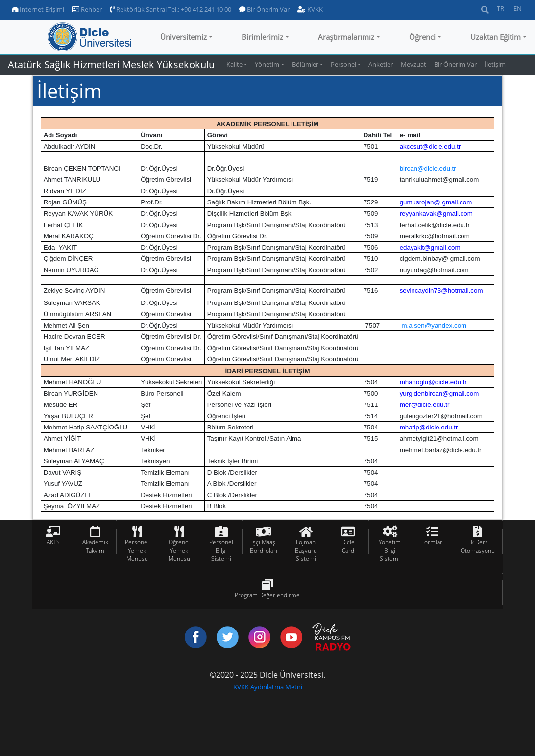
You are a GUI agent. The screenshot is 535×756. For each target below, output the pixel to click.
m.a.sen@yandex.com (434, 325)
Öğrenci (422, 37)
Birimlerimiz (262, 37)
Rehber (87, 9)
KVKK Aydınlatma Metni (268, 687)
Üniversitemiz (183, 37)
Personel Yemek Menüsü (137, 550)
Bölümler (305, 64)
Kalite (234, 64)
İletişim (495, 64)
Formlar (432, 542)
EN (518, 8)
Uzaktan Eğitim (496, 37)
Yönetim (267, 64)
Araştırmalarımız (346, 37)
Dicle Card (348, 546)
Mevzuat (413, 64)
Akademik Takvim (95, 546)
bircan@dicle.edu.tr (428, 168)
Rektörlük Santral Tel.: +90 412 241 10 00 (170, 9)
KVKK (310, 9)
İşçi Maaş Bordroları (264, 546)
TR (500, 8)
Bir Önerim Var (264, 9)
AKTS (53, 542)
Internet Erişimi (38, 9)
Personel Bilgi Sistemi (221, 550)
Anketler (381, 64)
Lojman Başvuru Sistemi (306, 550)
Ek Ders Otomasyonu (478, 546)
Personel (343, 64)
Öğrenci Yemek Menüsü (179, 550)
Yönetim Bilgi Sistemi (390, 550)
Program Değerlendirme (267, 595)
